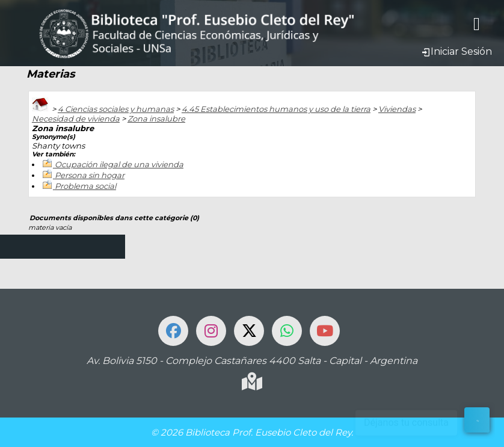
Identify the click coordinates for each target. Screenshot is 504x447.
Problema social (85, 186)
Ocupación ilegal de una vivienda (119, 164)
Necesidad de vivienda (76, 119)
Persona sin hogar (90, 175)
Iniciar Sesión (456, 51)
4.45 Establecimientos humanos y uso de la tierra (276, 109)
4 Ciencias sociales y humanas (116, 109)
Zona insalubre (156, 119)
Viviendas (397, 109)
